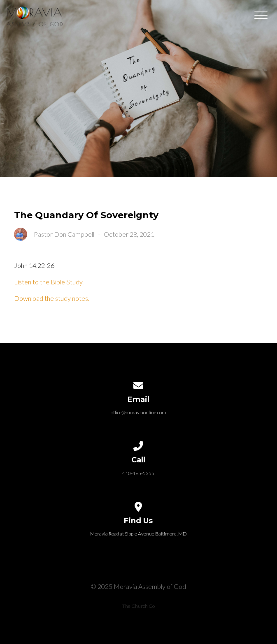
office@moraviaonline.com (138, 412)
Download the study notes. (52, 298)
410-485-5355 (138, 473)
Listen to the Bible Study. (49, 282)
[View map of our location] (139, 505)
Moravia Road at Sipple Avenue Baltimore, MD (138, 534)
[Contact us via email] (139, 384)
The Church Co (138, 606)
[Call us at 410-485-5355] (139, 444)
